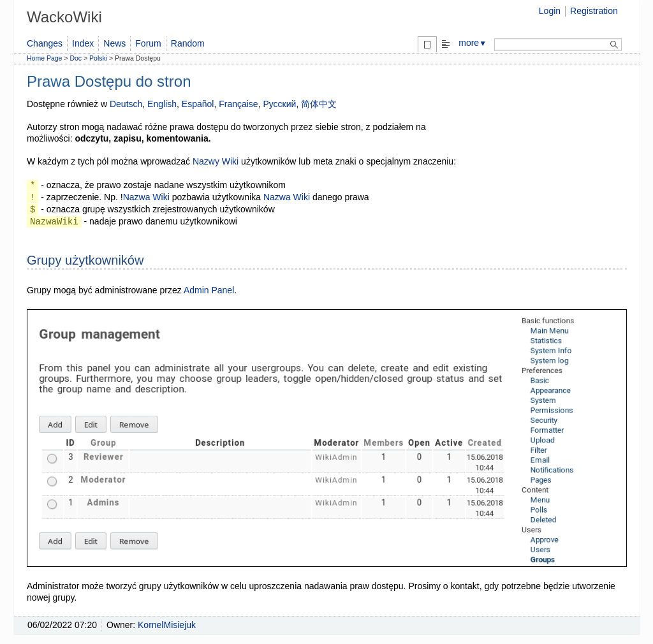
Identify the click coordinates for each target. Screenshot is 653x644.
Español (198, 104)
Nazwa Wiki (146, 197)
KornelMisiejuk (167, 625)
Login (550, 11)
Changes (45, 43)
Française (238, 104)
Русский (279, 104)
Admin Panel (209, 290)
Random (188, 43)
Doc (76, 58)
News (114, 43)
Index (83, 43)
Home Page (44, 58)
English (162, 104)
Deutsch (126, 104)
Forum (148, 43)
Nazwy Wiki (216, 161)
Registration (594, 11)
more (473, 43)
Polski (98, 58)
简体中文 (319, 104)
